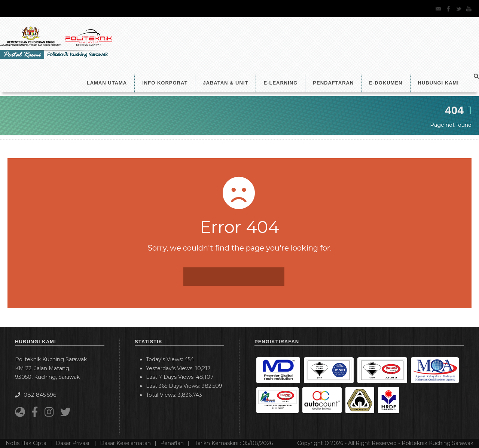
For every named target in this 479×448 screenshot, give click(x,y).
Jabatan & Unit (225, 83)
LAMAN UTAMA (107, 83)
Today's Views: (165, 359)
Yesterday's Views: (170, 368)
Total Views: (162, 395)
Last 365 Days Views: (174, 386)
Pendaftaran (333, 83)
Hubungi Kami (439, 83)
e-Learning (280, 83)
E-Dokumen (386, 83)
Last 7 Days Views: (171, 377)
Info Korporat (165, 83)
